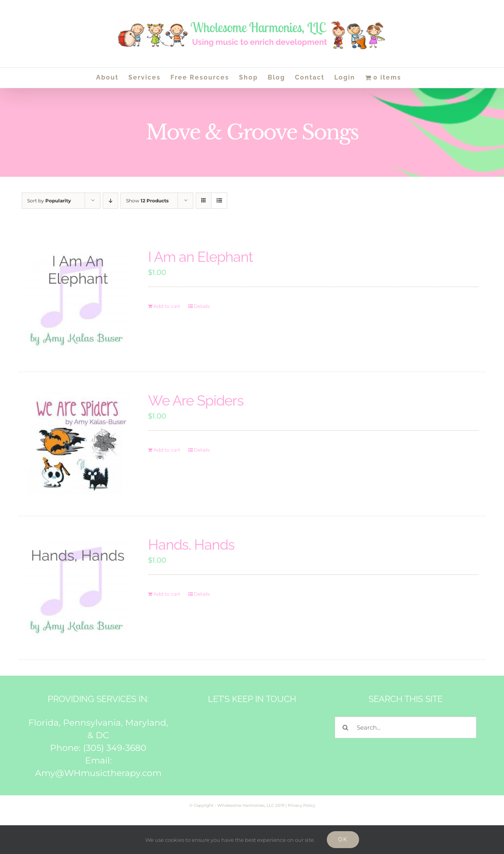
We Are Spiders (196, 400)
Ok (343, 839)
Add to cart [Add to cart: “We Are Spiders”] (167, 450)
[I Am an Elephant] (78, 300)
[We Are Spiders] (78, 444)
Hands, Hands (191, 545)
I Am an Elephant (200, 257)
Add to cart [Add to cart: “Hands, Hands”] (167, 594)
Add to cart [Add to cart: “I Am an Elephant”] (167, 306)
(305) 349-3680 (115, 748)
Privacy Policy (301, 805)
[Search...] (406, 727)
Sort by (49, 201)
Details (202, 306)
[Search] (346, 727)
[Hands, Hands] (78, 588)
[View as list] (219, 201)
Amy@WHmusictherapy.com (98, 773)
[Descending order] (110, 201)
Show (147, 201)
